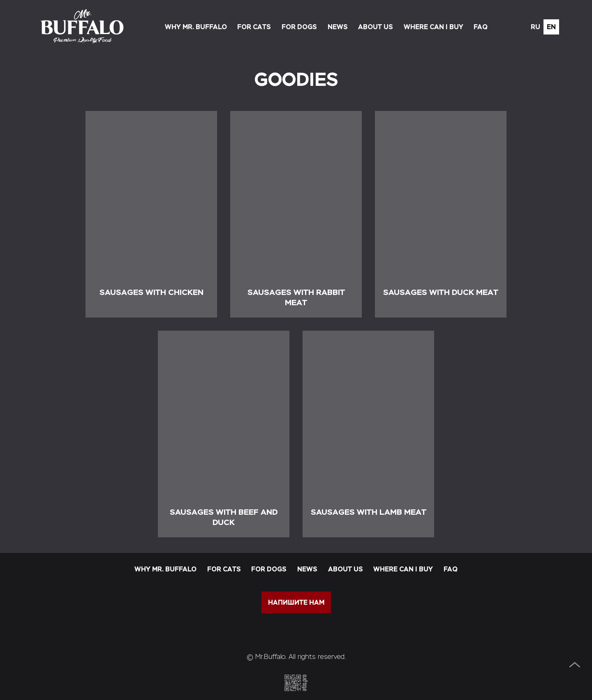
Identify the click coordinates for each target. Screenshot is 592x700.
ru (535, 27)
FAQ (481, 27)
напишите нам (296, 602)
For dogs (299, 27)
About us (376, 27)
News (338, 27)
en (551, 27)
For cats (254, 27)
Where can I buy (434, 27)
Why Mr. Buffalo (196, 27)
